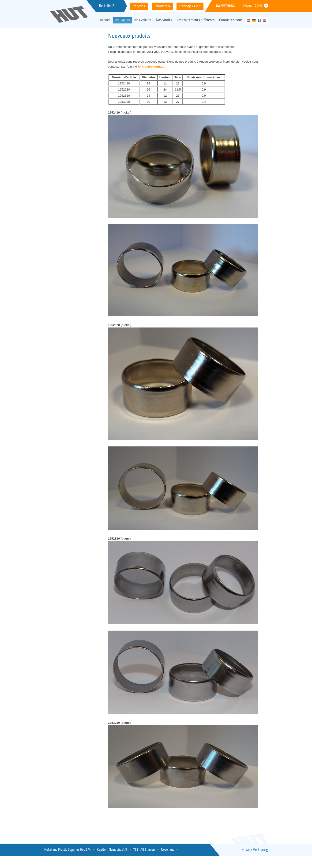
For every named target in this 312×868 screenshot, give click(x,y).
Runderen (162, 6)
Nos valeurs (143, 20)
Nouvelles (122, 20)
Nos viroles (164, 20)
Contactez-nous (231, 20)
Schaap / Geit (190, 6)
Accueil (105, 20)
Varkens (139, 6)
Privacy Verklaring (255, 850)
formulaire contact (151, 67)
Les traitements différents (196, 20)
